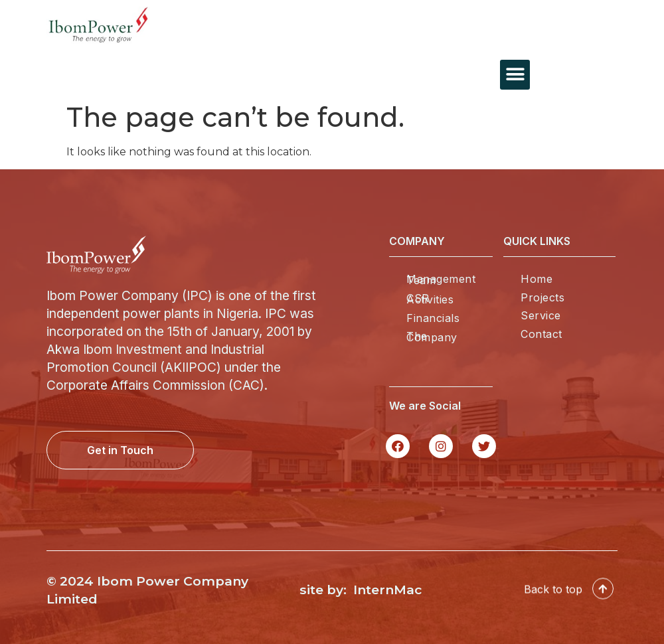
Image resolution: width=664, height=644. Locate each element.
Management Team (441, 280)
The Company (432, 337)
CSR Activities (430, 299)
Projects (542, 297)
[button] (515, 75)
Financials (433, 318)
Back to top (553, 592)
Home (537, 279)
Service (541, 315)
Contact (541, 334)
